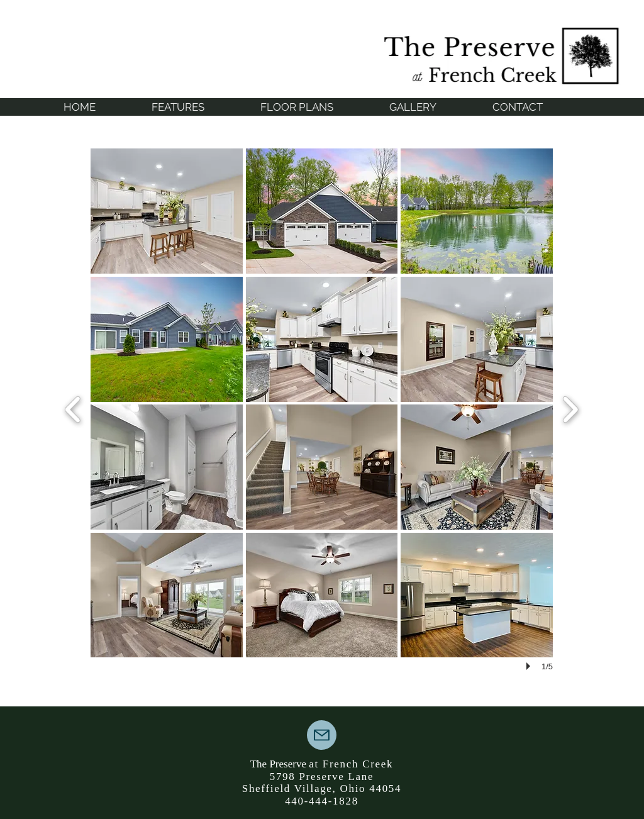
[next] (570, 408)
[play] (530, 666)
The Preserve (280, 764)
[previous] (73, 408)
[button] (167, 211)
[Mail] (322, 735)
